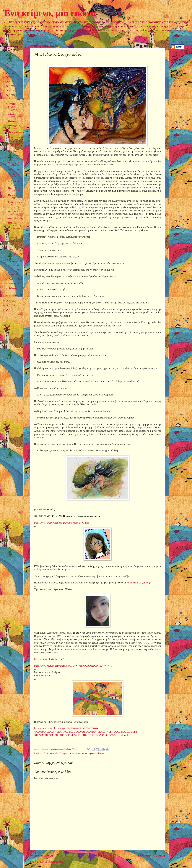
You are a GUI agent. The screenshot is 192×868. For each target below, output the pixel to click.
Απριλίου (13, 279)
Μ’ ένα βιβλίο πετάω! (14, 145)
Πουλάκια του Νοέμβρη (14, 243)
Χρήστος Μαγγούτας (79, 753)
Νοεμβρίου (14, 103)
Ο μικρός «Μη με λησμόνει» (15, 189)
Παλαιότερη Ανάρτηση (151, 856)
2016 (9, 301)
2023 (9, 68)
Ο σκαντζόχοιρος (15, 219)
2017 (9, 95)
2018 (9, 91)
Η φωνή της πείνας (16, 133)
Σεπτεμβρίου (14, 254)
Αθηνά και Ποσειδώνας (14, 115)
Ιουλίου (12, 266)
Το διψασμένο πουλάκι (14, 175)
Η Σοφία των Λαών (50, 753)
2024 (9, 64)
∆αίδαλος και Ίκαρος (14, 182)
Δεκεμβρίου (14, 99)
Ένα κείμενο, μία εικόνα (49, 13)
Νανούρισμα (13, 170)
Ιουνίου (12, 270)
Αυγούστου (14, 261)
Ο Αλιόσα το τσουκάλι (13, 213)
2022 (9, 73)
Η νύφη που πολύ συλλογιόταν (15, 138)
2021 (9, 77)
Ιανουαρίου (14, 295)
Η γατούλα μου (15, 151)
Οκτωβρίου (14, 250)
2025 (9, 59)
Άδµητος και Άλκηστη (14, 157)
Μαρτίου (13, 284)
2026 (9, 55)
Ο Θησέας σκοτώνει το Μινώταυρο (14, 226)
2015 (9, 305)
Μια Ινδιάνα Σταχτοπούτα (15, 109)
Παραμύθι (64, 753)
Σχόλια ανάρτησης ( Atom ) (53, 862)
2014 (9, 310)
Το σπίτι (12, 233)
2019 (9, 86)
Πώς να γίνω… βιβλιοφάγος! (15, 164)
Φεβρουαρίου (15, 288)
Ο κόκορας (13, 121)
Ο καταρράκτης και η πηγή (15, 127)
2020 (9, 82)
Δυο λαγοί (12, 237)
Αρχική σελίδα (95, 856)
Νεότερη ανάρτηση (41, 856)
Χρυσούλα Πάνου (96, 753)
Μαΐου (12, 275)
